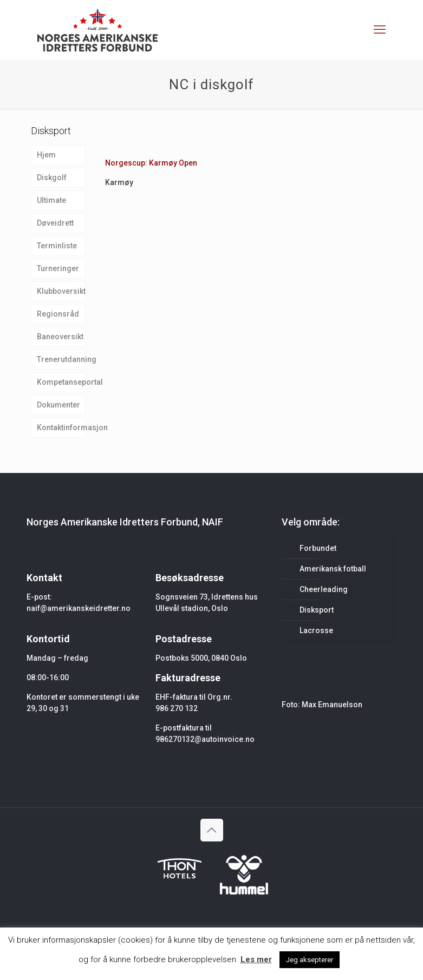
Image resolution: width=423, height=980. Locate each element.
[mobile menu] (380, 30)
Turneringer (58, 268)
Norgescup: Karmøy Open (151, 163)
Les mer (256, 959)
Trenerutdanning (61, 359)
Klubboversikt (61, 291)
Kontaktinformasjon (61, 427)
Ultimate (51, 200)
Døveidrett (55, 223)
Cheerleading (324, 589)
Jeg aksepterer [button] (310, 960)
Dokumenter (58, 405)
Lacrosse (316, 630)
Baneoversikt (60, 337)
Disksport (317, 610)
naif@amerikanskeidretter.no (79, 608)
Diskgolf (52, 177)
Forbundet (318, 548)
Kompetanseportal (61, 382)
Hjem (46, 155)
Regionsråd (58, 314)
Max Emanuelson (332, 705)
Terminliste (57, 246)
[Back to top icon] (212, 830)
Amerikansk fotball (333, 569)
